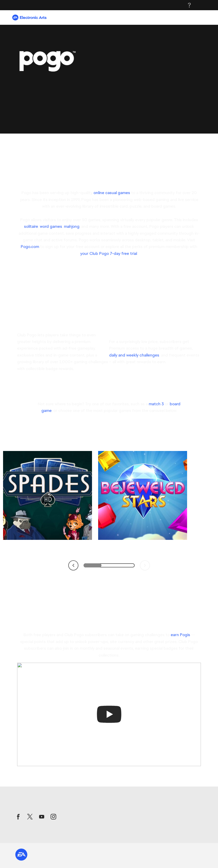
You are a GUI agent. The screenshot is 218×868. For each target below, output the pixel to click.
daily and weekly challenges (134, 355)
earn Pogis (180, 635)
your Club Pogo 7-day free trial (109, 253)
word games (51, 226)
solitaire (31, 226)
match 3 (156, 404)
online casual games (112, 193)
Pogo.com (30, 247)
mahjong (72, 226)
